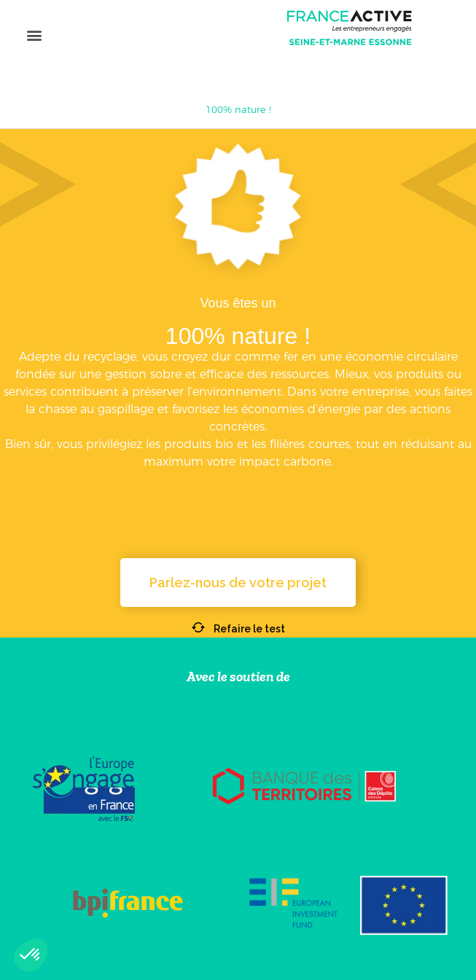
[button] (34, 35)
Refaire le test (238, 629)
